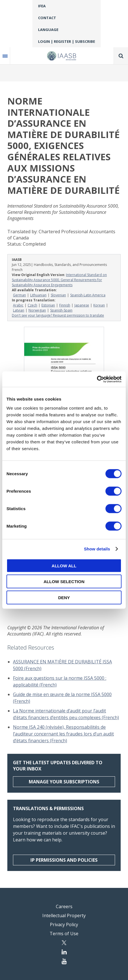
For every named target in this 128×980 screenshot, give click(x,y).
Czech (32, 305)
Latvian (19, 310)
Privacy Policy (64, 925)
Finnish (65, 305)
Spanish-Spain (61, 310)
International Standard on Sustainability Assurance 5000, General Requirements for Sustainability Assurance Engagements (59, 280)
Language (48, 30)
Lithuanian (38, 295)
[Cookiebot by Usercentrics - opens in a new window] (97, 379)
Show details (97, 549)
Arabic (18, 305)
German (19, 295)
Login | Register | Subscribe (67, 41)
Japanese (82, 305)
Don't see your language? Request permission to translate (58, 315)
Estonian (48, 305)
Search (121, 56)
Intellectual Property (64, 915)
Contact (47, 18)
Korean (99, 305)
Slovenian (58, 295)
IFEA (42, 6)
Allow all (64, 565)
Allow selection (64, 582)
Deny (64, 597)
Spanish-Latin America (88, 295)
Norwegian (37, 310)
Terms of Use (64, 934)
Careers (64, 906)
